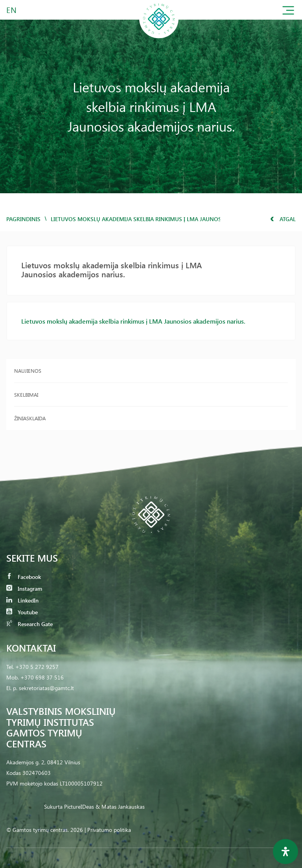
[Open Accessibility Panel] (285, 852)
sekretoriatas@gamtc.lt (46, 688)
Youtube (22, 612)
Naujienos (28, 371)
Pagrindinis (23, 219)
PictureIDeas (79, 807)
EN (12, 10)
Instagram (24, 589)
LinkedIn (22, 600)
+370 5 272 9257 (37, 667)
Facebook (24, 577)
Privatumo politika (109, 830)
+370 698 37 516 (42, 677)
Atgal (283, 219)
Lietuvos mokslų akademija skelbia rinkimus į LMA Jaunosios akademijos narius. (133, 321)
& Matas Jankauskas (120, 807)
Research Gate (29, 624)
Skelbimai (26, 395)
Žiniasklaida (30, 418)
